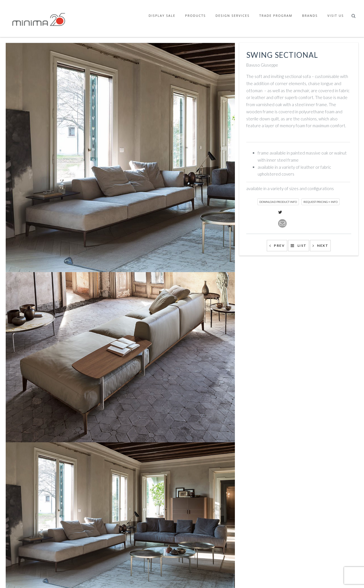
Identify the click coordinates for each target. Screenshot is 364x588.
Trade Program (276, 16)
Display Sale (162, 16)
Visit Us (336, 16)
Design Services (233, 16)
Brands (310, 16)
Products (196, 16)
